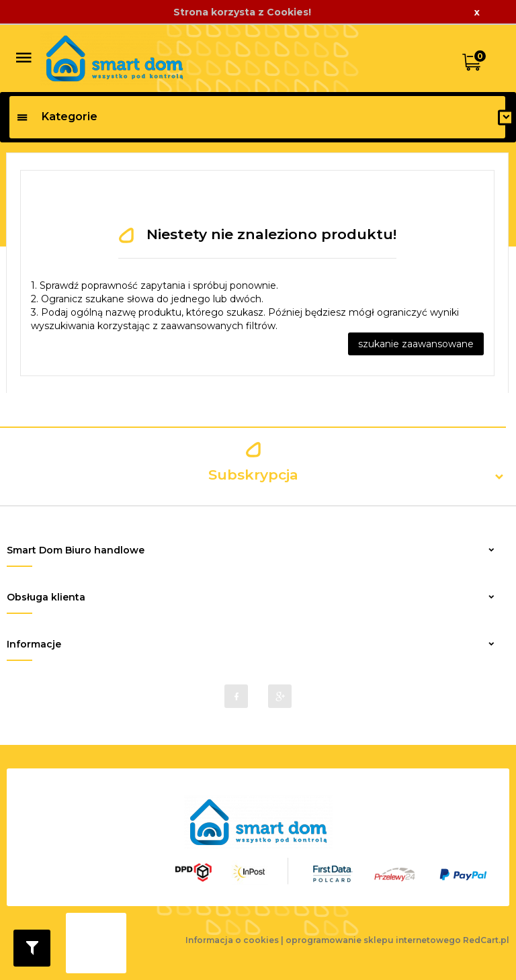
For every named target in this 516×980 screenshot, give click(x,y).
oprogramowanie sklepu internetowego (373, 940)
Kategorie (57, 117)
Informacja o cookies (232, 940)
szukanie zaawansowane (416, 344)
